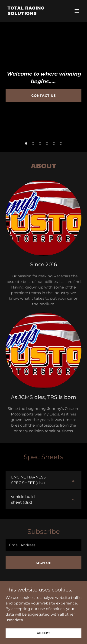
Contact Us (44, 96)
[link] (32, 14)
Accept (43, 639)
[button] (77, 11)
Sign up (44, 563)
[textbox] (43, 545)
